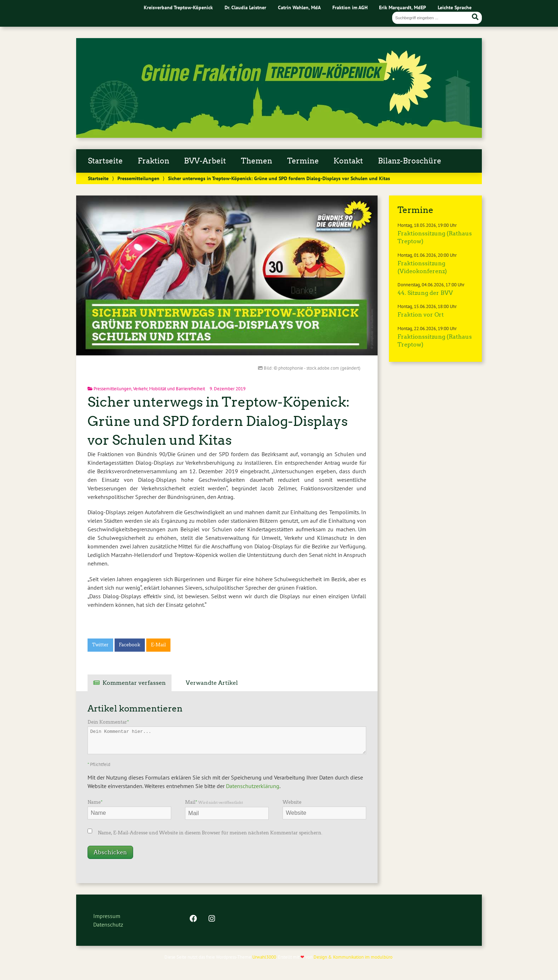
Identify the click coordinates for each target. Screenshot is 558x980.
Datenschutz (108, 924)
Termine (303, 161)
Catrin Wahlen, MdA (299, 7)
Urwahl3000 (264, 957)
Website (292, 802)
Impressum (107, 916)
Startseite (105, 161)
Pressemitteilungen (138, 178)
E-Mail (158, 645)
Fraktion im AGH (350, 7)
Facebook (130, 645)
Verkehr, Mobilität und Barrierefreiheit (169, 389)
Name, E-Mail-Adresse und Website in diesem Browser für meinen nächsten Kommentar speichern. (210, 833)
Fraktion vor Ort (421, 315)
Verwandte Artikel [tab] (212, 683)
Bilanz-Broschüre (410, 161)
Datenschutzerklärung (253, 786)
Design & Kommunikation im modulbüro (353, 957)
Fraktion (154, 161)
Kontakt (348, 161)
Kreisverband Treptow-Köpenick (178, 7)
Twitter (100, 645)
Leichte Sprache (455, 7)
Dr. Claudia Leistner (245, 7)
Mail (214, 802)
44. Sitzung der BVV (425, 293)
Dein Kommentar (108, 722)
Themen (257, 161)
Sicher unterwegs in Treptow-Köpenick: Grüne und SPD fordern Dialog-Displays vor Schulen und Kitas (219, 421)
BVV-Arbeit (205, 161)
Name (95, 802)
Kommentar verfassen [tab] (134, 683)
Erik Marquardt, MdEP (402, 7)
